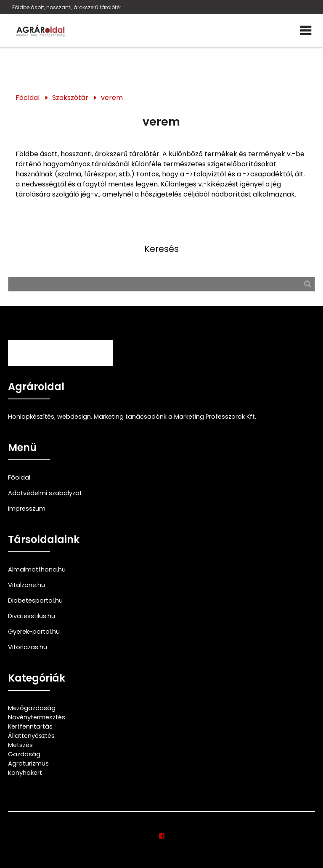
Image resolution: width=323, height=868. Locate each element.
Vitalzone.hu (26, 585)
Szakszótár (70, 98)
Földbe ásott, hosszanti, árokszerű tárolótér (67, 7)
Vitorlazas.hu (28, 647)
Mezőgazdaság (32, 708)
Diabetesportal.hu (35, 601)
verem (112, 98)
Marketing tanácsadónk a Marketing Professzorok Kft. (175, 417)
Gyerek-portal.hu (34, 632)
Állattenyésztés (31, 736)
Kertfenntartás (30, 726)
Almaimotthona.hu (37, 569)
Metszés (20, 745)
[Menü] (306, 31)
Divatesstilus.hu (32, 616)
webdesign (74, 417)
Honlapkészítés (31, 417)
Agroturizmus (28, 763)
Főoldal (28, 98)
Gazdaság (24, 754)
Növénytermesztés (37, 717)
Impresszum (27, 509)
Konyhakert (25, 773)
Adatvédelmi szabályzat (45, 493)
